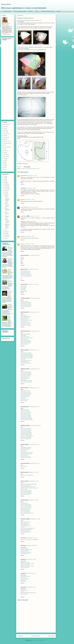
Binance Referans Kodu (25, 509)
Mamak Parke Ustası (25, 410)
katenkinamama (24, 175)
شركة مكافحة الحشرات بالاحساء (27, 540)
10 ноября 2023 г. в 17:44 (35, 369)
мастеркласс (24, 169)
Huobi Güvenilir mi (24, 321)
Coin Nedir (23, 527)
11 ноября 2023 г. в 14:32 (34, 388)
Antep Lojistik (23, 287)
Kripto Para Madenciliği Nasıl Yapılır (28, 528)
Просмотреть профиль (7, 34)
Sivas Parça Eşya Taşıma (26, 316)
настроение (4, 155)
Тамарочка (10, 258)
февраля (6, 235)
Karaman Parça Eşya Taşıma (26, 354)
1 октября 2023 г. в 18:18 (34, 255)
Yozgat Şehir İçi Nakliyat (25, 334)
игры (3, 145)
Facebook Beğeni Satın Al (26, 532)
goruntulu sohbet (24, 489)
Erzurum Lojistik (24, 291)
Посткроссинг (5, 134)
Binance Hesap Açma (25, 567)
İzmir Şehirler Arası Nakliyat (26, 374)
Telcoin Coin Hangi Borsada (26, 506)
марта (6, 233)
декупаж (4, 139)
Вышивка (30, 11)
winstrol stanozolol (24, 455)
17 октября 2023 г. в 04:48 (33, 269)
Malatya (22, 257)
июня (6, 194)
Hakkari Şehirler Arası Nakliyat (27, 358)
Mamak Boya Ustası (25, 397)
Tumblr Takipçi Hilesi (25, 524)
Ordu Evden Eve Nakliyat (26, 303)
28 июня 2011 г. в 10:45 (33, 207)
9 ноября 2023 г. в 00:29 (34, 312)
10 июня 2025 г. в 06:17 (31, 587)
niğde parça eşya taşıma (25, 273)
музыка (4, 153)
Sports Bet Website (24, 551)
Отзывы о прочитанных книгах (48, 11)
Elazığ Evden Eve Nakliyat (26, 448)
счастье (4, 166)
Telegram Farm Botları (25, 562)
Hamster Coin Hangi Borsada (26, 530)
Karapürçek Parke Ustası (26, 391)
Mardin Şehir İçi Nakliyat (25, 340)
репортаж (4, 158)
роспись (4, 160)
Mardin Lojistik (23, 379)
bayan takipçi (23, 581)
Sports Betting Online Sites (26, 552)
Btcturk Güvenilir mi (24, 450)
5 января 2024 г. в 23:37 (34, 481)
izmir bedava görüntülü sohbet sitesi (28, 487)
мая (5, 230)
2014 (5, 178)
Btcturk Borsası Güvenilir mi (26, 508)
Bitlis (21, 261)
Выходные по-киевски (10, 305)
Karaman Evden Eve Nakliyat (26, 381)
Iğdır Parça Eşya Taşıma (25, 378)
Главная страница (7, 11)
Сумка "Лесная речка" (9, 317)
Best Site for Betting (24, 549)
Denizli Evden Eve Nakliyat (26, 304)
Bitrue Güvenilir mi (24, 339)
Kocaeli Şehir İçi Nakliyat (25, 376)
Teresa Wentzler (5, 124)
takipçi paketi (23, 580)
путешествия (5, 156)
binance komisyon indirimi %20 (27, 475)
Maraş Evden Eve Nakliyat (26, 373)
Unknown (23, 200)
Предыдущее (51, 636)
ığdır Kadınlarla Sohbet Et (26, 494)
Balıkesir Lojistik (24, 401)
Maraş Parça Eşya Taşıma (26, 343)
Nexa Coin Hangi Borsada (26, 431)
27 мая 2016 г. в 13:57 (29, 244)
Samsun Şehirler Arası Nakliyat (27, 420)
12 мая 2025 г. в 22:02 (31, 573)
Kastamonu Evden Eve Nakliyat (27, 453)
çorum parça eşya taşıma (26, 272)
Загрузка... (4, 334)
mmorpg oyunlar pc (24, 590)
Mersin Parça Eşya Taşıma (26, 342)
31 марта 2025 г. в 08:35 (31, 559)
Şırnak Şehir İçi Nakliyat (25, 395)
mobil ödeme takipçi (24, 579)
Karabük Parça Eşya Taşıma (26, 418)
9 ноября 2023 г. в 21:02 (34, 350)
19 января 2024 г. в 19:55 (35, 519)
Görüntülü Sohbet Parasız (26, 504)
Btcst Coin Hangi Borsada (26, 507)
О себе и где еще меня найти (20, 11)
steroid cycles (23, 451)
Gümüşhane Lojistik (24, 377)
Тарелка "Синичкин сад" (7, 213)
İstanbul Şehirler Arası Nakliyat (27, 357)
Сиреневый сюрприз (6, 217)
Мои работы (29, 169)
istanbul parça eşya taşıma (26, 276)
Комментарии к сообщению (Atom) (40, 640)
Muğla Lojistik (23, 335)
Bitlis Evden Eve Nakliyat (25, 306)
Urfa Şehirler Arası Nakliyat (26, 432)
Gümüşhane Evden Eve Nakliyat (27, 356)
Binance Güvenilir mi (25, 318)
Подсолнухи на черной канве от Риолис (10, 293)
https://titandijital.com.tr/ (25, 271)
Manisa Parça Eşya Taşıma (26, 437)
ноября (6, 186)
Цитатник (59, 11)
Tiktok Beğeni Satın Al (25, 523)
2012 (5, 181)
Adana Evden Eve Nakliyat (26, 325)
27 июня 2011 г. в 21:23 (32, 175)
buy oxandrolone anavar (25, 456)
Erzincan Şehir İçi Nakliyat (26, 415)
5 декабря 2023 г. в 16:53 (34, 463)
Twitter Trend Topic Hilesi (25, 526)
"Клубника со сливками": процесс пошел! (7, 200)
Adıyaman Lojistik (24, 301)
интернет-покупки (6, 147)
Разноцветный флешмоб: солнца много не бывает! (7, 226)
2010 (5, 239)
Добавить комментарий (23, 600)
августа (6, 190)
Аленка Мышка (24, 216)
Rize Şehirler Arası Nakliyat (26, 353)
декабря (6, 184)
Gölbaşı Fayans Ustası (25, 337)
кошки (3, 149)
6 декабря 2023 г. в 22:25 (34, 472)
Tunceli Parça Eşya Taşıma (26, 372)
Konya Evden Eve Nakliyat (26, 323)
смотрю (4, 164)
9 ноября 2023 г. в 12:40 (35, 331)
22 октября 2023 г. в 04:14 (33, 284)
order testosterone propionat (26, 457)
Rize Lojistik (23, 359)
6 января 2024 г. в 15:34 (33, 500)
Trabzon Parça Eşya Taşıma (26, 434)
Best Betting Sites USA (25, 554)
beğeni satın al (23, 578)
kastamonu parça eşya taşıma (26, 275)
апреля (6, 232)
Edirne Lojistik (23, 315)
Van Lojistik (23, 398)
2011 (5, 183)
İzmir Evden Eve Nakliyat (26, 429)
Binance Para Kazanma (25, 511)
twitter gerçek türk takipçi (25, 576)
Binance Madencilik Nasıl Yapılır (27, 513)
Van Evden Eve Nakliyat (25, 449)
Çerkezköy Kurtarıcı (24, 319)
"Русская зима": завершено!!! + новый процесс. (7, 221)
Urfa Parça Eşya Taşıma (25, 396)
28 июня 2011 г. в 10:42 (30, 200)
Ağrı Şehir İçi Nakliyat (25, 411)
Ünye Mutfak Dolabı (24, 362)
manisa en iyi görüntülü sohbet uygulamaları (29, 488)
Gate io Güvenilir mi (24, 400)
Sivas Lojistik (23, 290)
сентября (6, 189)
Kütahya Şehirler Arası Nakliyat (27, 338)
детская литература (6, 143)
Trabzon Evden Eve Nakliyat (26, 454)
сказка (3, 162)
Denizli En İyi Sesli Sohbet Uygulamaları (29, 484)
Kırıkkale (22, 258)
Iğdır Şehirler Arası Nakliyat (26, 361)
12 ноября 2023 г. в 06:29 (36, 426)
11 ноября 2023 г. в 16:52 (34, 407)
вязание (4, 136)
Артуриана (4, 126)
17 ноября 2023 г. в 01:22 (34, 444)
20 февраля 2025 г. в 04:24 (32, 545)
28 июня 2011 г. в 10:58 (34, 216)
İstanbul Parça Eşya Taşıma (26, 305)
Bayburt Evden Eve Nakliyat (26, 417)
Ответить (22, 184)
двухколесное (5, 138)
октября (6, 187)
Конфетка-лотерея (10, 270)
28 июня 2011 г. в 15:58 (30, 236)
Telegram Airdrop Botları (25, 565)
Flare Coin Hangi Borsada (26, 439)
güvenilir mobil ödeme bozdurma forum (28, 593)
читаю (3, 168)
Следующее (20, 636)
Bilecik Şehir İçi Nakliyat (25, 392)
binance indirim (24, 466)
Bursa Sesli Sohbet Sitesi (26, 485)
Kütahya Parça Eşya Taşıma (26, 435)
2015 (5, 176)
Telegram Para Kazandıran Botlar (27, 564)
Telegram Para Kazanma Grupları (27, 566)
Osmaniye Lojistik (24, 344)
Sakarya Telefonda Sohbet (26, 492)
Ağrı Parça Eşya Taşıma (25, 413)
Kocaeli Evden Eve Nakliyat (26, 430)
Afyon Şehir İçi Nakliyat (25, 324)
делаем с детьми (5, 141)
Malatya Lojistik (24, 286)
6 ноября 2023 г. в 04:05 (35, 298)
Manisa (22, 262)
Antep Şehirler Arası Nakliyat (26, 382)
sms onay (22, 591)
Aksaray (22, 260)
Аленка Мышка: (6, 4)
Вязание (37, 11)
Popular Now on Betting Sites (26, 550)
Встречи (4, 128)
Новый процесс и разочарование (7, 209)
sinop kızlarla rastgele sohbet (26, 493)
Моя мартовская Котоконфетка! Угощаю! (10, 248)
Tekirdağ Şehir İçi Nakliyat (26, 416)
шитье (38, 169)
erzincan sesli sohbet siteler (26, 490)
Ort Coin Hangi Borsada (25, 512)
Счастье (9, 280)
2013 (5, 179)
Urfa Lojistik (23, 289)
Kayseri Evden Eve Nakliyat (26, 393)
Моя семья (34, 169)
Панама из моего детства (6, 196)
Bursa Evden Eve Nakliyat (26, 363)
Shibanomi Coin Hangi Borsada (27, 436)
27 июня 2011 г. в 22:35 (31, 188)
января (6, 237)
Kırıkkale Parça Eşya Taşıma (26, 320)
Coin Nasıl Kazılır (24, 503)
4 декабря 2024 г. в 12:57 (31, 538)
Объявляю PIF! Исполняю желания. (7, 205)
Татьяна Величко (24, 207)
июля (6, 192)
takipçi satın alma (24, 594)
